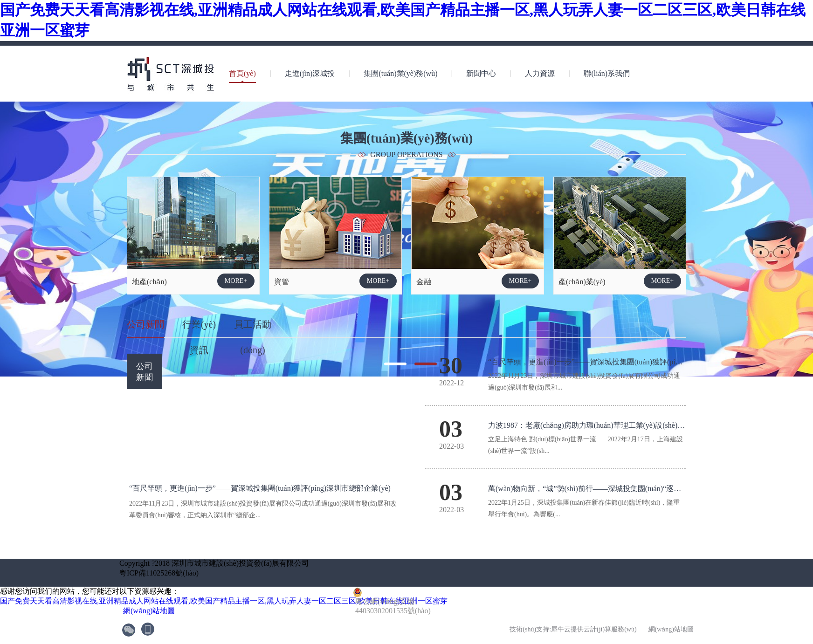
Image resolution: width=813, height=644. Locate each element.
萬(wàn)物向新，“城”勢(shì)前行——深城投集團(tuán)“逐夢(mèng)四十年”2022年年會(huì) (634, 489)
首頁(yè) (242, 73)
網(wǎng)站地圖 (147, 611)
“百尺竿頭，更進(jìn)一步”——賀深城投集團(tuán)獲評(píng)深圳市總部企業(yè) (619, 362)
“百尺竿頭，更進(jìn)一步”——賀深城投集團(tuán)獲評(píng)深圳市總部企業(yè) (260, 488)
